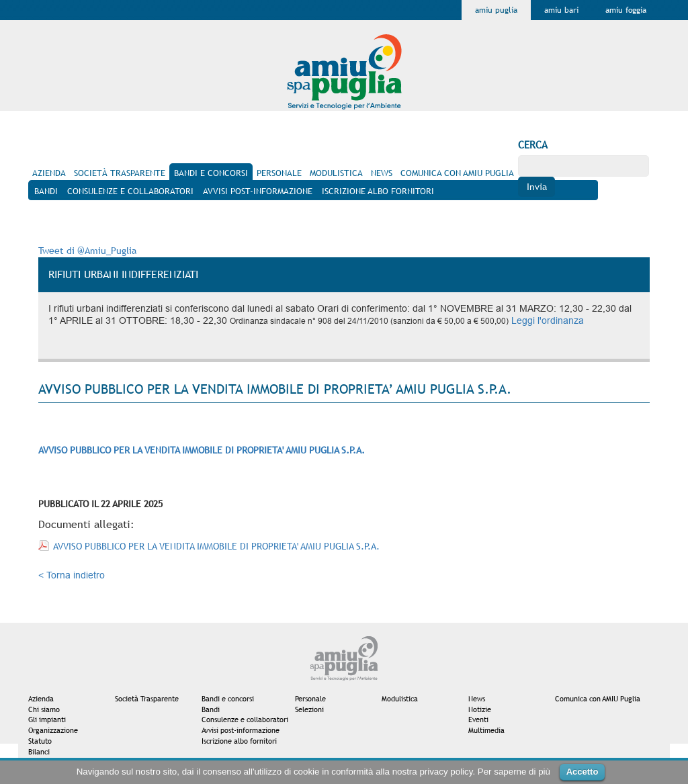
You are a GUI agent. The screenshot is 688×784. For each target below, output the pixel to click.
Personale (310, 699)
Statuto (40, 741)
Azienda (41, 699)
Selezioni (309, 709)
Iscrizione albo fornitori (239, 741)
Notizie (480, 709)
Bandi (211, 709)
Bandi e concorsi (228, 699)
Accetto (583, 772)
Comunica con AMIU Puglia (598, 699)
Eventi (478, 720)
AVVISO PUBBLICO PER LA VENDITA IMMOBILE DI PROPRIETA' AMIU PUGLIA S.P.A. (216, 546)
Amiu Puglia (496, 10)
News (477, 699)
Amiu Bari (561, 10)
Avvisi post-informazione (241, 730)
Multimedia (486, 730)
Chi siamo (44, 709)
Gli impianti (47, 720)
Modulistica (400, 699)
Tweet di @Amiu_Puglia (87, 251)
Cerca (533, 145)
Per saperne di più (514, 772)
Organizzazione (53, 730)
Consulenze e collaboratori (245, 720)
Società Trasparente (147, 699)
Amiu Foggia (626, 10)
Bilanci (39, 752)
